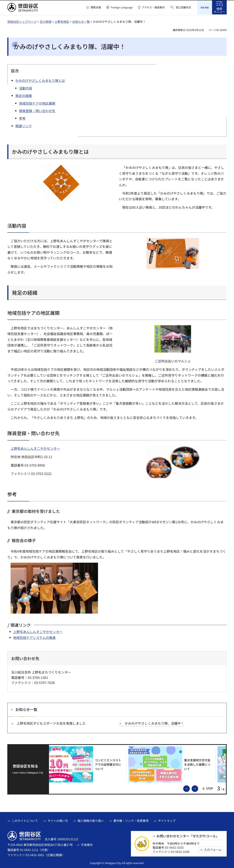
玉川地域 (46, 21)
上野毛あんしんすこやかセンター (35, 448)
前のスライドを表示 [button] (190, 788)
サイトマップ (167, 820)
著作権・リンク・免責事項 (131, 820)
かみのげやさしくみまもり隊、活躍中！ (154, 723)
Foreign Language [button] (122, 7)
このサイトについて (25, 820)
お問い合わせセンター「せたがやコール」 (188, 835)
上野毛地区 (62, 21)
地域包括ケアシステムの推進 (34, 637)
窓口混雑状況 (183, 7)
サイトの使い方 (58, 820)
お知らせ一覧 (81, 21)
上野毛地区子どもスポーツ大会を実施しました (51, 723)
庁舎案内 (87, 844)
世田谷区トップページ (22, 21)
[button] (94, 7)
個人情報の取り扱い (91, 820)
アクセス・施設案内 (153, 7)
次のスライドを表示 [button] (198, 788)
